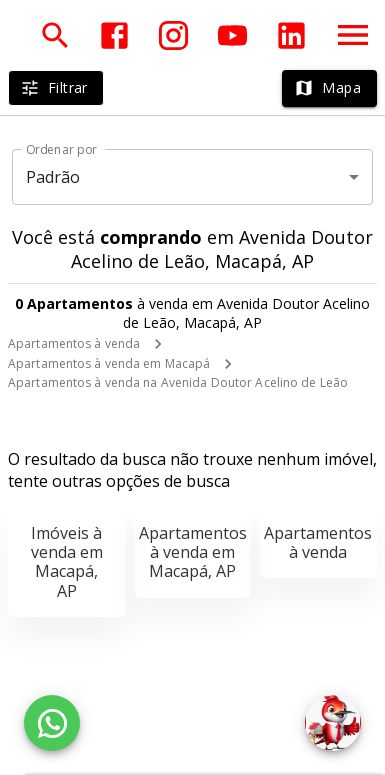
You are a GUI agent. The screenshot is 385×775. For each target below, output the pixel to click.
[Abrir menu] (353, 35)
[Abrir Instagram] (173, 35)
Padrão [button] (53, 177)
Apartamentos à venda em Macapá (109, 363)
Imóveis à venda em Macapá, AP (67, 562)
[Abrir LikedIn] (291, 35)
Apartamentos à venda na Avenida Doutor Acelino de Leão (178, 382)
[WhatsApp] (52, 723)
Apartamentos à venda (74, 343)
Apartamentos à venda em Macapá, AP (193, 552)
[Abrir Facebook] (114, 35)
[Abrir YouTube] (232, 35)
